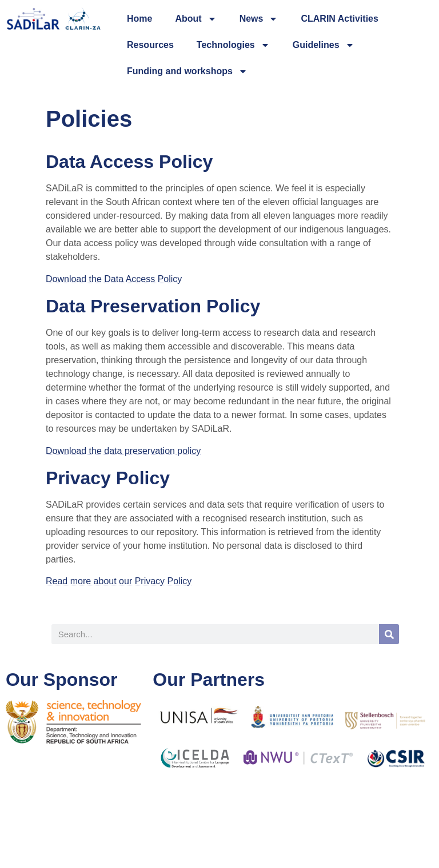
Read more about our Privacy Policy (119, 581)
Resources (150, 45)
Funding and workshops (187, 71)
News (259, 19)
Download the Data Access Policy (114, 279)
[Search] (389, 634)
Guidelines (324, 45)
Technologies (233, 45)
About (195, 19)
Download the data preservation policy (123, 451)
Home (139, 19)
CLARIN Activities (339, 19)
